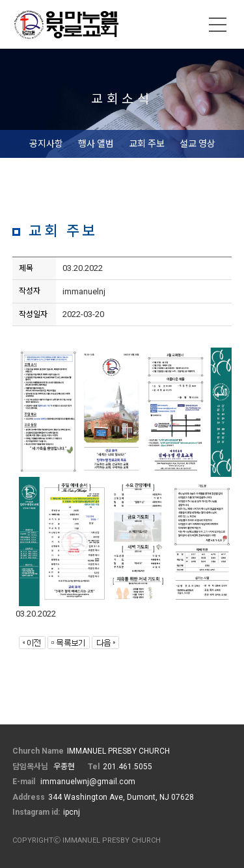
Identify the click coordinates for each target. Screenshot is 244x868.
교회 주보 (147, 144)
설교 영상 (197, 144)
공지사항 (46, 144)
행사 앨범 (96, 144)
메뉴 (218, 25)
